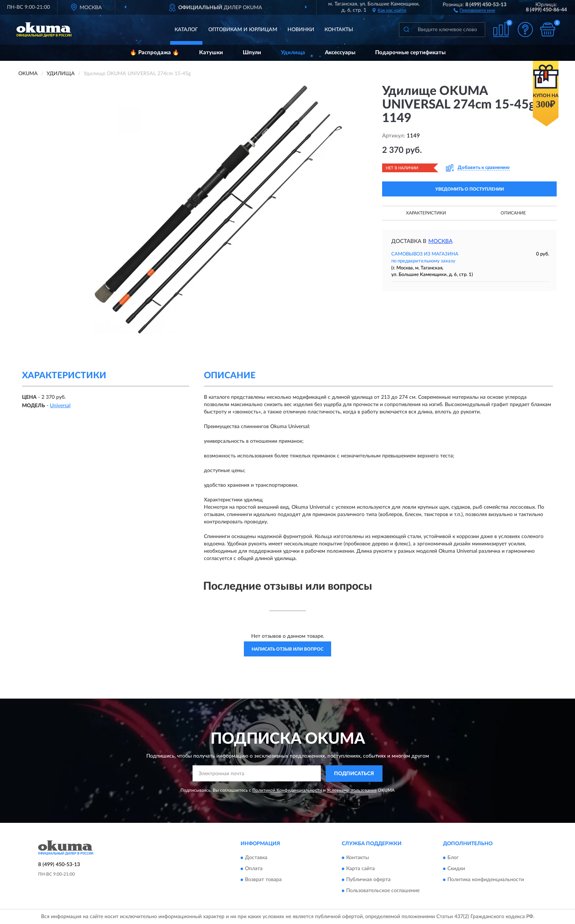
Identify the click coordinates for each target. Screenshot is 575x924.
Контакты (339, 30)
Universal (60, 406)
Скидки (456, 869)
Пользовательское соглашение (383, 891)
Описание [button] (513, 213)
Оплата (254, 869)
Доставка (256, 858)
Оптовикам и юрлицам (243, 30)
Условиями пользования (352, 790)
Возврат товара (263, 880)
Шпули (252, 53)
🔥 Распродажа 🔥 (155, 53)
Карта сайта (360, 869)
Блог (453, 858)
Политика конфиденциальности (486, 880)
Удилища (293, 53)
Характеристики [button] (426, 213)
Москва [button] (440, 241)
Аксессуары (340, 53)
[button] (474, 10)
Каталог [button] (186, 30)
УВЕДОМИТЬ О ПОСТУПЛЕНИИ (470, 189)
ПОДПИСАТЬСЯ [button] (354, 774)
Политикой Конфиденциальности (287, 790)
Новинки (301, 30)
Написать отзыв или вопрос (287, 649)
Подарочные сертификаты (410, 53)
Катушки (211, 53)
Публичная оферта (368, 880)
